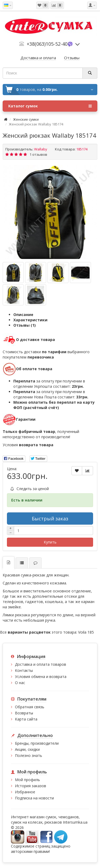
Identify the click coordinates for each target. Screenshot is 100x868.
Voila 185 (86, 632)
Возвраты (24, 713)
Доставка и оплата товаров (41, 664)
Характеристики (30, 320)
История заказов (31, 786)
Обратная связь (30, 707)
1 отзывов (38, 154)
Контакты (24, 670)
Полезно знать (29, 755)
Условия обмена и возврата (41, 677)
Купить (50, 542)
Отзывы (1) (25, 325)
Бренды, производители (37, 743)
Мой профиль (27, 780)
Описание (23, 315)
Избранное (25, 792)
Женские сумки (26, 119)
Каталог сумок (50, 106)
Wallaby (41, 149)
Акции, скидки (27, 749)
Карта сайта (26, 719)
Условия (28, 445)
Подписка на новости (34, 798)
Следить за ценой (30, 489)
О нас (20, 683)
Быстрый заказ (50, 519)
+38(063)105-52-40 (47, 44)
